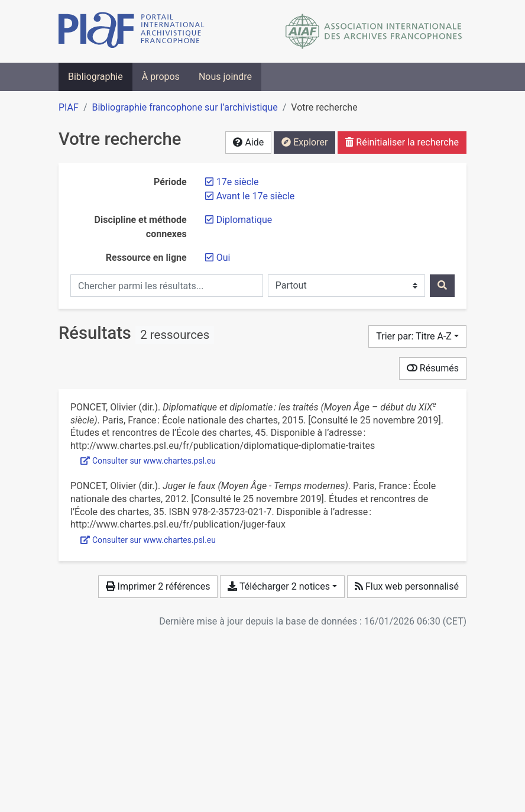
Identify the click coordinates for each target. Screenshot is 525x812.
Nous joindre (225, 77)
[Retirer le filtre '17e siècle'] (238, 182)
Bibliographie (95, 77)
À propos (161, 77)
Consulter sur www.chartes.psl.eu (148, 461)
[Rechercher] (442, 286)
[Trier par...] (417, 337)
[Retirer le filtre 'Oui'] (223, 258)
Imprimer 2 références (158, 586)
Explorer (304, 142)
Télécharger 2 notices (278, 586)
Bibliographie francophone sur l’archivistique (184, 107)
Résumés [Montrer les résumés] (433, 368)
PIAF (69, 107)
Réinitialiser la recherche (402, 142)
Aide (248, 142)
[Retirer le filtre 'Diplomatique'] (244, 220)
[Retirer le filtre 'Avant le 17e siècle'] (256, 196)
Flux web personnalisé (407, 586)
